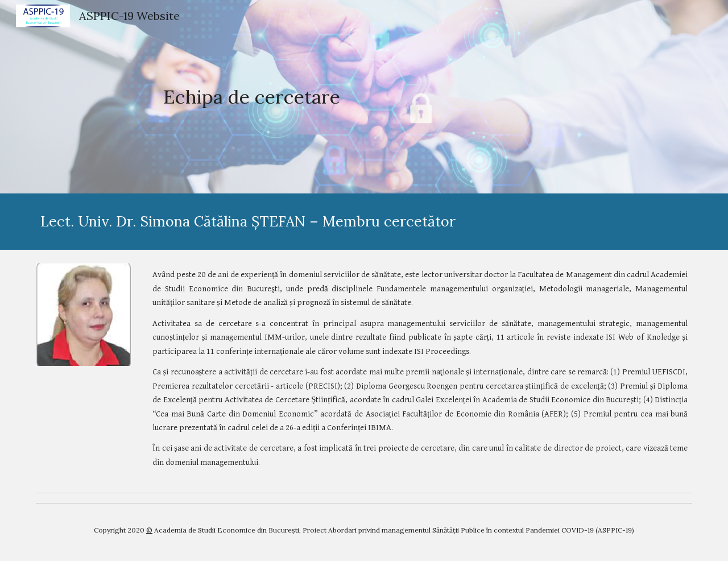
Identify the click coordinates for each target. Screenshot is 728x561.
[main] (252, 97)
